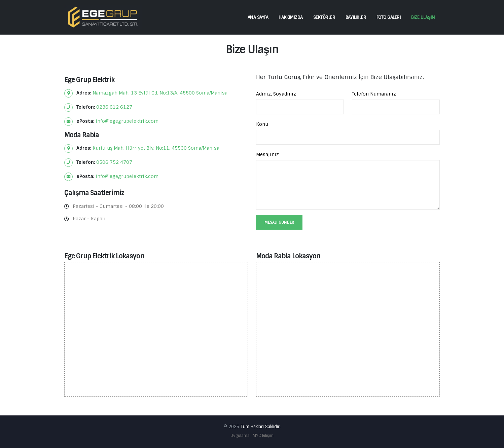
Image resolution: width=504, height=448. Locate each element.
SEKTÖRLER (324, 17)
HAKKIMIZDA (291, 17)
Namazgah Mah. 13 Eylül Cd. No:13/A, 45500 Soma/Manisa (160, 93)
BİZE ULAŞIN (423, 17)
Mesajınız (267, 154)
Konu (262, 124)
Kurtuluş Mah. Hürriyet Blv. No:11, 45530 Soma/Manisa (156, 148)
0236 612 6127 (114, 107)
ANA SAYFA (258, 17)
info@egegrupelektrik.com (127, 121)
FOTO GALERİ (389, 17)
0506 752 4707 (114, 162)
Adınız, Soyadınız (276, 94)
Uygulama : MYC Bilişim (252, 435)
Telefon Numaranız (374, 94)
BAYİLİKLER (356, 17)
